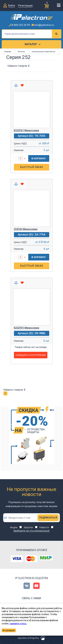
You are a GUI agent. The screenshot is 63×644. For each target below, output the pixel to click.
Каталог (31, 44)
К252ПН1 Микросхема (26, 328)
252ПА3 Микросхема (26, 229)
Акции (14, 527)
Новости (44, 527)
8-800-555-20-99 (19, 25)
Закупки (28, 527)
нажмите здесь (18, 624)
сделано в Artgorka (28, 638)
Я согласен (9, 630)
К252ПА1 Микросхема (26, 130)
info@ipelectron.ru (43, 25)
